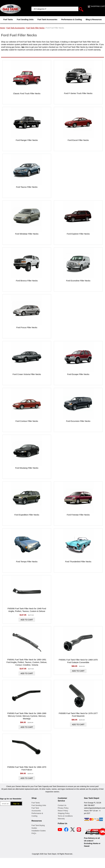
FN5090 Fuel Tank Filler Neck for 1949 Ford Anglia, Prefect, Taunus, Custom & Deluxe (27, 610)
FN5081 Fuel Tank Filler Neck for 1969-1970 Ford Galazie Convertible (78, 661)
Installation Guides (39, 831)
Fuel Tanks (8, 19)
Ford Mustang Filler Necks (27, 468)
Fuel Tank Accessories (47, 19)
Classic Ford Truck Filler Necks (27, 93)
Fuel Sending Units (25, 19)
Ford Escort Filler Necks (78, 140)
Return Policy (63, 811)
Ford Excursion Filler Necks (78, 421)
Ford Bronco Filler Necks (27, 281)
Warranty (61, 819)
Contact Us (62, 805)
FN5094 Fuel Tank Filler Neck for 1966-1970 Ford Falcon (27, 768)
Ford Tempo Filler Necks (27, 562)
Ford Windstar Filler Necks (27, 234)
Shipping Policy (64, 813)
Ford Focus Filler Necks (27, 327)
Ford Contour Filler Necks (27, 421)
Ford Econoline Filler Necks (78, 281)
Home (2, 28)
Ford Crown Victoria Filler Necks (27, 374)
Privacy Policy (63, 808)
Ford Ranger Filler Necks (27, 140)
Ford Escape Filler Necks (78, 374)
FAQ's (34, 833)
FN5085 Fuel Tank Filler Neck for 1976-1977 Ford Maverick (78, 715)
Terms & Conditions (65, 816)
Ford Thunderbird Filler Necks (78, 562)
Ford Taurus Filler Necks (27, 187)
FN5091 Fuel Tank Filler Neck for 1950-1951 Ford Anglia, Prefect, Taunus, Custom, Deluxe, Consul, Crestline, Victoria (27, 662)
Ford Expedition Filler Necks (27, 515)
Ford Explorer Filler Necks (78, 234)
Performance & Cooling (71, 19)
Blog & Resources (94, 19)
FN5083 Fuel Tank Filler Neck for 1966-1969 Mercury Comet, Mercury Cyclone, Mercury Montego (27, 716)
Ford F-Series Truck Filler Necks (78, 93)
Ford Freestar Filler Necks (78, 515)
